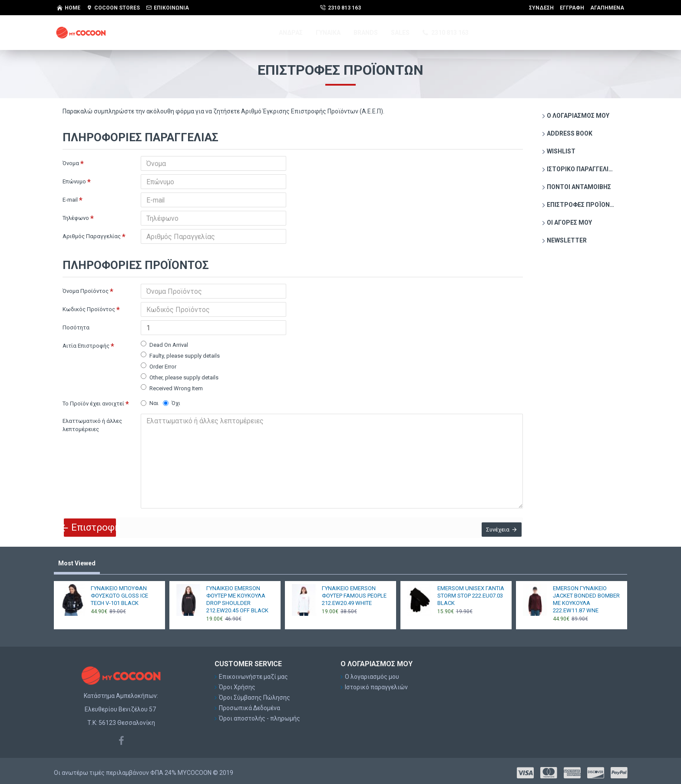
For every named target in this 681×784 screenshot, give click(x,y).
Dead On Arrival (164, 344)
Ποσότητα (76, 327)
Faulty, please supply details (180, 355)
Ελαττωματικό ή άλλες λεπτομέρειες (92, 425)
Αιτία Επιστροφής (86, 346)
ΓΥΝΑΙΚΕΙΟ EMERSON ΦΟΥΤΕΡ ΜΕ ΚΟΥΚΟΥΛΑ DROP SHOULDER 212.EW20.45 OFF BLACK (237, 595)
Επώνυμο (74, 181)
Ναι (150, 403)
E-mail (70, 200)
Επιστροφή (97, 520)
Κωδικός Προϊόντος (89, 309)
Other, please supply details (180, 377)
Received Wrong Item (172, 388)
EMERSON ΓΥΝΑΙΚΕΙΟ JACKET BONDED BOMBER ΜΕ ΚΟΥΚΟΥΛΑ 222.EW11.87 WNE (586, 595)
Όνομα (71, 163)
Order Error (159, 366)
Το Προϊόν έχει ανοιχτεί (93, 404)
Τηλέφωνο (76, 218)
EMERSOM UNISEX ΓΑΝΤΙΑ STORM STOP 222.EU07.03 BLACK (471, 592)
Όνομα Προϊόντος (86, 291)
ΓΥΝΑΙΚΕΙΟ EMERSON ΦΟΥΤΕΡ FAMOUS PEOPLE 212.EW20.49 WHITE (354, 592)
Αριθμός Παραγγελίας (92, 236)
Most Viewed (77, 560)
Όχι (172, 403)
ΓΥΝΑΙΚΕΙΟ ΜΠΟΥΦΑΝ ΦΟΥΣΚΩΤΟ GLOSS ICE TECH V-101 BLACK (119, 592)
